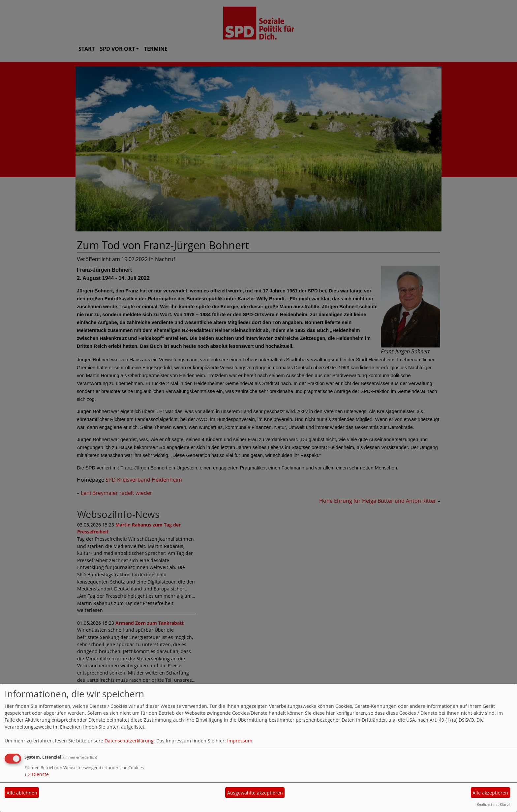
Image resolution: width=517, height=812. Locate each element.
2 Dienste (37, 774)
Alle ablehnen (22, 793)
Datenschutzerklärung (129, 741)
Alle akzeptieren (490, 793)
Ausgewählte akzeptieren (255, 793)
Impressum (240, 741)
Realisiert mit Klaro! (493, 804)
